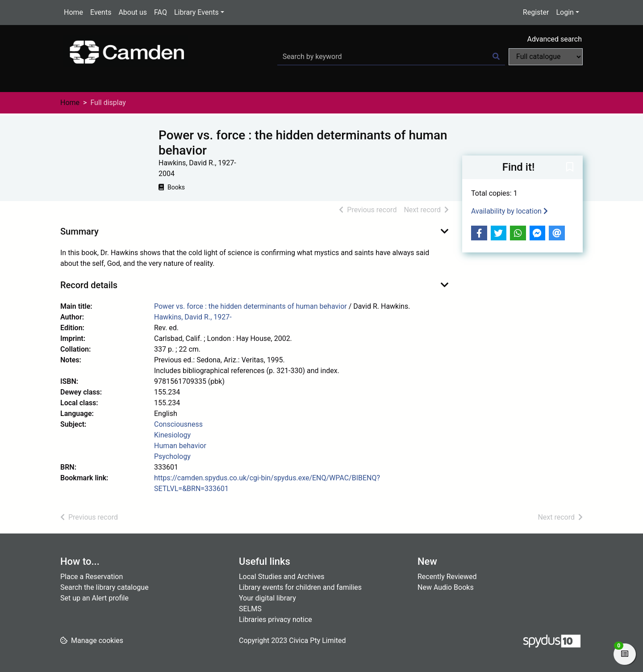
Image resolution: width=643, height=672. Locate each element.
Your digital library (267, 598)
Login (565, 12)
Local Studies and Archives (282, 577)
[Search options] (546, 57)
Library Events (196, 12)
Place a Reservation (92, 577)
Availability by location (509, 211)
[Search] (496, 57)
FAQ (161, 12)
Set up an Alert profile (94, 598)
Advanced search (555, 39)
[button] (570, 168)
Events (101, 12)
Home (73, 12)
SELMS (250, 609)
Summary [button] (79, 231)
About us (133, 12)
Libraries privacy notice (276, 619)
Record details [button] (89, 285)
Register (536, 12)
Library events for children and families (300, 587)
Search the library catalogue (104, 587)
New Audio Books (446, 587)
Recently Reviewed (447, 577)
